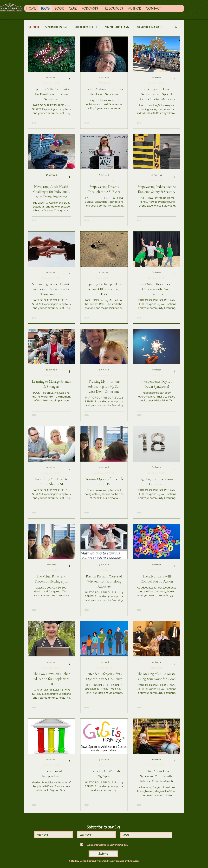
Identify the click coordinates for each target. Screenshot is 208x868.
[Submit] (103, 854)
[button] (176, 27)
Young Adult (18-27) (118, 27)
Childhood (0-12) (56, 27)
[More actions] (71, 79)
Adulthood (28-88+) (150, 27)
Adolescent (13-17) (86, 27)
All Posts (33, 27)
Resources (157, 668)
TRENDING (104, 83)
